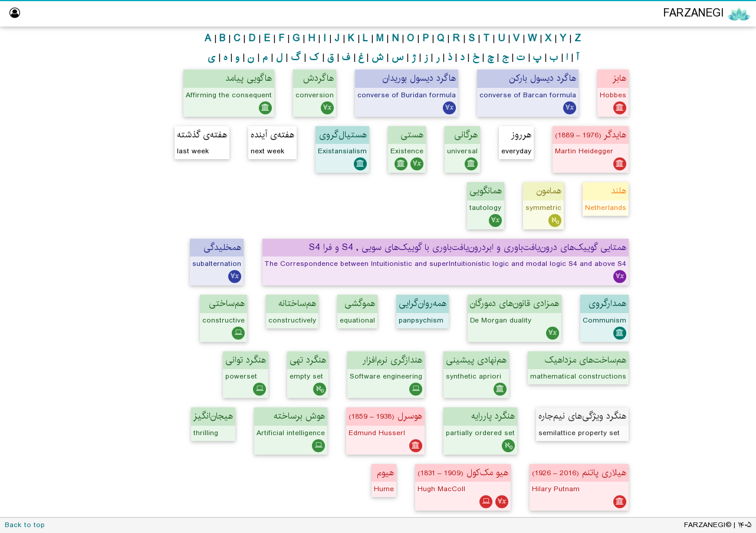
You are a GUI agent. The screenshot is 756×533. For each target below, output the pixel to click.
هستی (412, 135)
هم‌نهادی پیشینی (476, 360)
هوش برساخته (299, 416)
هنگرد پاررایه (493, 416)
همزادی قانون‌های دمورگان (515, 303)
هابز (619, 78)
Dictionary (721, 268)
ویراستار (726, 177)
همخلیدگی (222, 247)
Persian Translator (701, 155)
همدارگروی (607, 303)
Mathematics (696, 109)
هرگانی (466, 135)
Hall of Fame (715, 223)
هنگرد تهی (308, 360)
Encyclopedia (697, 40)
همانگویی (486, 191)
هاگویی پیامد (249, 78)
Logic (711, 86)
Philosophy (701, 64)
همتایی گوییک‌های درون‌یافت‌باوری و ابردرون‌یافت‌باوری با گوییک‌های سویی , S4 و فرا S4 (468, 247)
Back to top (25, 525)
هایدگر (591, 135)
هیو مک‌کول (463, 473)
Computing (701, 132)
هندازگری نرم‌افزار (392, 360)
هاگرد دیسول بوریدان (419, 78)
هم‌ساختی (227, 303)
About (728, 291)
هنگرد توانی (246, 360)
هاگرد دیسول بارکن (543, 78)
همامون (549, 191)
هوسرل (385, 416)
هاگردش (318, 78)
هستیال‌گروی (343, 135)
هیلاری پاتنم (579, 473)
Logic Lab (722, 200)
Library (727, 246)
